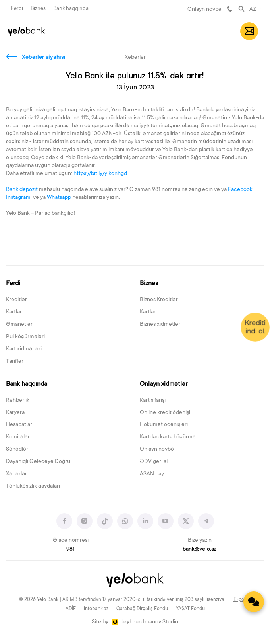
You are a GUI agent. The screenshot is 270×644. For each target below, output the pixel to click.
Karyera (15, 413)
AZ (253, 10)
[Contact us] (254, 602)
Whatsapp (59, 198)
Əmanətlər (19, 325)
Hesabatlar (19, 425)
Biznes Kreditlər (159, 300)
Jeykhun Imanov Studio (149, 622)
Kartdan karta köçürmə (168, 437)
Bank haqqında (71, 9)
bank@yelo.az (200, 549)
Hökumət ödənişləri (164, 425)
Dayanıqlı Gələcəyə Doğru (38, 462)
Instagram (19, 198)
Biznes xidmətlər (160, 325)
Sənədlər (17, 449)
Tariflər (15, 362)
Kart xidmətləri (24, 349)
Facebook (240, 190)
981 (229, 9)
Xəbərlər (16, 474)
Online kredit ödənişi (165, 413)
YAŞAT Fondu (190, 609)
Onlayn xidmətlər (164, 384)
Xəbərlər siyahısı (44, 58)
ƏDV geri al (154, 462)
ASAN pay (152, 474)
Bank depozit (22, 190)
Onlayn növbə (204, 10)
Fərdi (17, 9)
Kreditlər (16, 300)
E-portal (242, 600)
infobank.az (96, 609)
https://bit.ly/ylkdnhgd (100, 174)
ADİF (71, 609)
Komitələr (18, 437)
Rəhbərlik (18, 401)
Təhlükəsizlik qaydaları (33, 486)
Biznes (38, 9)
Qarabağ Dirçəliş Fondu (142, 609)
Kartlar (14, 312)
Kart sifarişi (153, 401)
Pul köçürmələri (25, 337)
